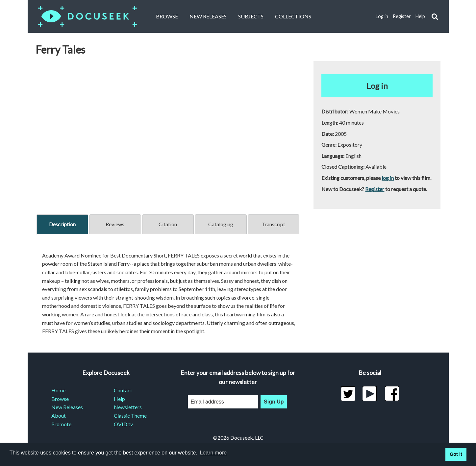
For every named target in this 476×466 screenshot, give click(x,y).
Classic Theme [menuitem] (130, 416)
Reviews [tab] (115, 224)
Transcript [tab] (273, 224)
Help (420, 16)
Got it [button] (456, 454)
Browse (167, 16)
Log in (382, 16)
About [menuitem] (59, 416)
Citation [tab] (168, 224)
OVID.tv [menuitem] (123, 424)
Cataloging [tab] (221, 224)
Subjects (251, 16)
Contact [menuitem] (123, 390)
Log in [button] (377, 86)
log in (388, 178)
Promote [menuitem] (61, 424)
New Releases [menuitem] (67, 407)
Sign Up (274, 402)
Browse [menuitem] (60, 399)
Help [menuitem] (119, 399)
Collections (293, 16)
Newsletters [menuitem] (128, 407)
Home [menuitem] (58, 390)
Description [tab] (62, 224)
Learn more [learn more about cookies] (213, 453)
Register (402, 16)
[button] (435, 17)
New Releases (208, 16)
